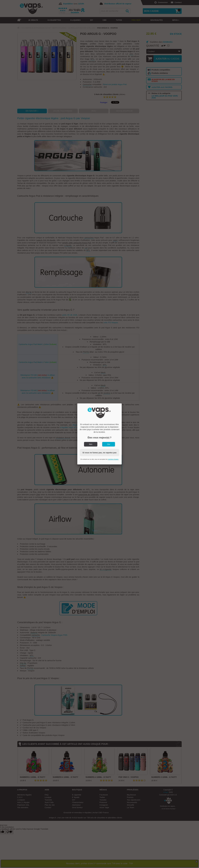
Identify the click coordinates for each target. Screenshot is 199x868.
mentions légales (113, 459)
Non (91, 444)
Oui (109, 444)
